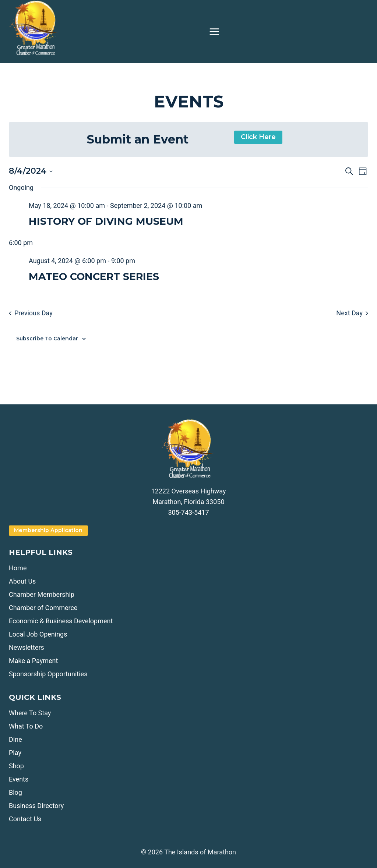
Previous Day (31, 313)
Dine (15, 739)
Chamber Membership (42, 594)
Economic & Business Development (61, 621)
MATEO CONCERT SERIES (94, 277)
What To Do (26, 726)
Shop (16, 766)
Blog (15, 792)
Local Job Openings (38, 634)
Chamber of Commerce (43, 608)
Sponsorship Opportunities (48, 674)
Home (18, 568)
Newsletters (27, 647)
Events (19, 779)
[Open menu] (214, 31)
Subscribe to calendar (47, 339)
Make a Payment (33, 661)
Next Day (352, 313)
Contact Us (25, 819)
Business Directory (36, 806)
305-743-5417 (188, 512)
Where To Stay (30, 713)
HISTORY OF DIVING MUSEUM (106, 221)
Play (15, 753)
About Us (22, 581)
